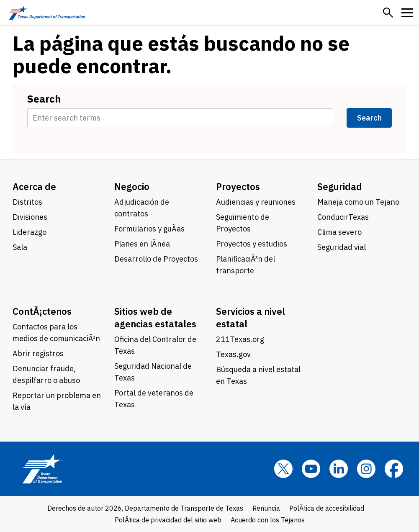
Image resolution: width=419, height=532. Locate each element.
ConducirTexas (343, 217)
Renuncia (266, 508)
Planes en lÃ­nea (142, 244)
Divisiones (30, 217)
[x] (283, 469)
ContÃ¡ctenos (42, 311)
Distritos (27, 202)
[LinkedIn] (339, 469)
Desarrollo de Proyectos (156, 259)
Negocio (132, 186)
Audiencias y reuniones (256, 202)
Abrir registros (38, 353)
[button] (388, 13)
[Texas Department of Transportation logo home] (47, 13)
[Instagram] (366, 469)
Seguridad (340, 186)
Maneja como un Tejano (358, 202)
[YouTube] (311, 469)
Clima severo (339, 232)
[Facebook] (394, 469)
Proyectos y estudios (252, 244)
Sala (20, 247)
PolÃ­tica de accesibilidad (327, 508)
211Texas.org (240, 339)
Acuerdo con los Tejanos (268, 520)
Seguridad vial (342, 247)
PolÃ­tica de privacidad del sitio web (168, 520)
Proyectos (238, 186)
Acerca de (34, 186)
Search (44, 99)
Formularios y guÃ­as (149, 229)
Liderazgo (30, 232)
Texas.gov (233, 354)
